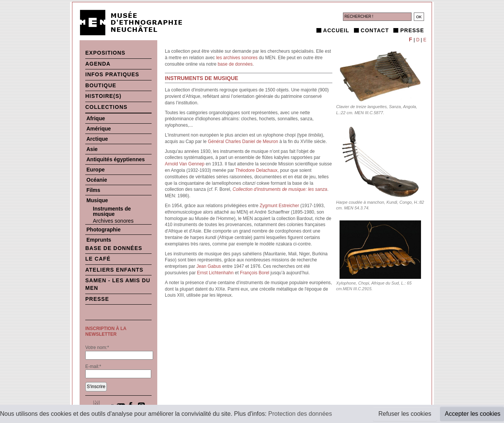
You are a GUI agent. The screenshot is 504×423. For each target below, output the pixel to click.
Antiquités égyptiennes (116, 159)
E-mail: (93, 366)
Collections (106, 107)
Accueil (336, 30)
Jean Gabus (209, 266)
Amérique (99, 129)
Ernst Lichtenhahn (215, 273)
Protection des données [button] (300, 414)
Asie (92, 149)
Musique (97, 200)
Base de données (114, 248)
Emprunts (99, 240)
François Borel (254, 273)
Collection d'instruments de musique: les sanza (280, 189)
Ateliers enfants (114, 270)
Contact (375, 30)
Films (93, 190)
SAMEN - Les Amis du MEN (118, 284)
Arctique (97, 139)
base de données (235, 64)
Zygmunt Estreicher (279, 206)
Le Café (98, 259)
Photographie (103, 230)
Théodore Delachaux (256, 170)
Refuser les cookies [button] (405, 414)
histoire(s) (103, 96)
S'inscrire (96, 387)
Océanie (97, 180)
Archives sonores (113, 221)
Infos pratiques (112, 74)
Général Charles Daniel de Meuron (243, 142)
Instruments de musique (112, 211)
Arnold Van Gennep (185, 164)
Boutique (101, 85)
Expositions (105, 53)
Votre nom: (97, 348)
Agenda (98, 64)
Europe (95, 170)
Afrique (96, 118)
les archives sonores (237, 58)
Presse (412, 30)
